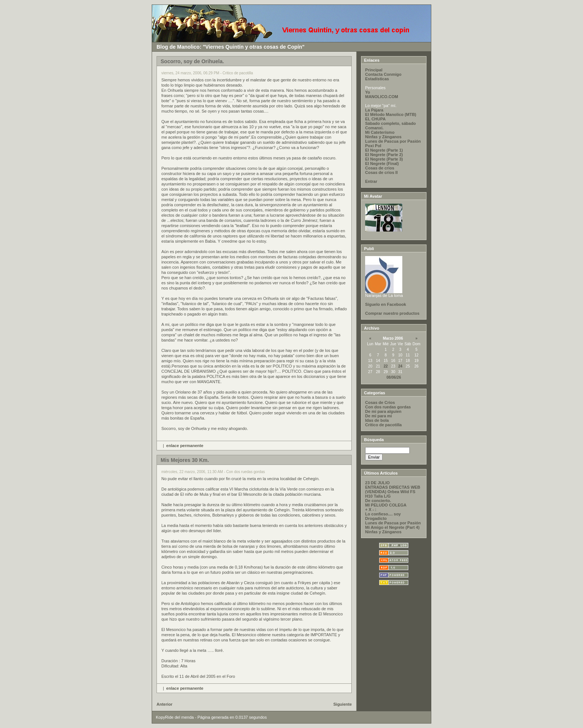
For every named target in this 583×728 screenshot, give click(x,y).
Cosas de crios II (381, 172)
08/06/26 (394, 377)
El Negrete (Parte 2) (384, 155)
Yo (368, 92)
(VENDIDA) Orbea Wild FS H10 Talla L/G (390, 494)
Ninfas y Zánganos (383, 137)
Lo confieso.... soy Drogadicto (383, 516)
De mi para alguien (383, 411)
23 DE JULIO (377, 483)
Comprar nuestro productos (392, 313)
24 (400, 366)
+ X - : (371, 509)
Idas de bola (377, 420)
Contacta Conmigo (383, 74)
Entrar (371, 181)
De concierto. (378, 501)
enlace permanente (185, 446)
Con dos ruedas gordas (388, 407)
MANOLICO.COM (382, 97)
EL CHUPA (375, 119)
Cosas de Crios (380, 402)
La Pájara (374, 110)
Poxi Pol (373, 146)
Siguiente (343, 704)
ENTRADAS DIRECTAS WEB (393, 487)
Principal (374, 70)
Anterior (165, 704)
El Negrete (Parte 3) (384, 159)
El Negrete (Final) (382, 164)
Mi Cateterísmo (380, 132)
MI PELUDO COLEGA (386, 505)
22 (386, 366)
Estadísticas (377, 79)
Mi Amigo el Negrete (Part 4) (392, 527)
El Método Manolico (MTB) (391, 114)
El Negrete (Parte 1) (384, 150)
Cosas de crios (380, 168)
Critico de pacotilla (383, 425)
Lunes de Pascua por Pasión (393, 141)
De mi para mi (379, 416)
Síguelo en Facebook (386, 304)
